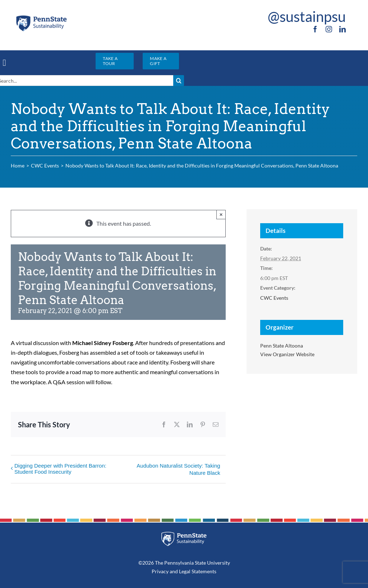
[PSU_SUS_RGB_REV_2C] (184, 534)
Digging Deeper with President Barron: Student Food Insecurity (60, 469)
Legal (185, 571)
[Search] (179, 81)
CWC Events (274, 298)
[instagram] (329, 29)
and (174, 571)
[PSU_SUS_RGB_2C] (41, 17)
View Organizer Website (287, 354)
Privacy (160, 571)
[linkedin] (342, 29)
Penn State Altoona (282, 346)
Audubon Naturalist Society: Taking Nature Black (178, 469)
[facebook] (315, 29)
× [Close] (221, 214)
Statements (203, 571)
